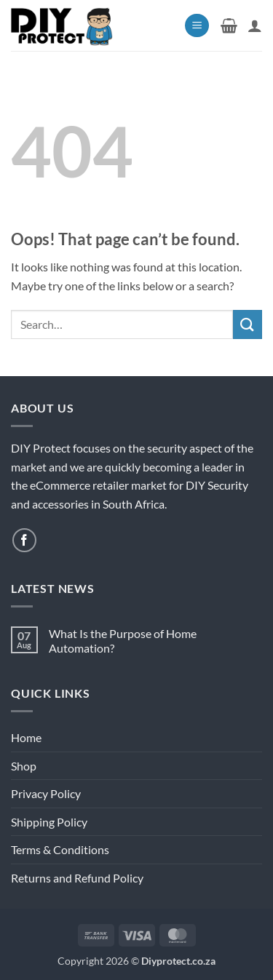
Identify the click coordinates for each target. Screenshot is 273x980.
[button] (197, 26)
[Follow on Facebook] (24, 540)
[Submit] (248, 324)
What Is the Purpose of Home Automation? (123, 640)
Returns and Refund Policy (77, 878)
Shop (24, 766)
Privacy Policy (46, 793)
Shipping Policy (49, 822)
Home (26, 737)
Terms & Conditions (60, 849)
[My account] (255, 25)
